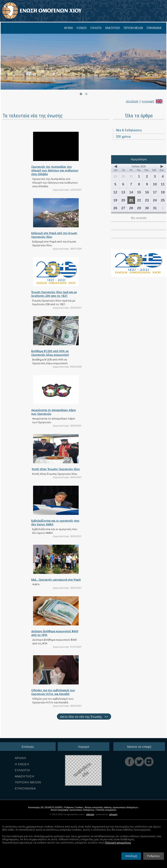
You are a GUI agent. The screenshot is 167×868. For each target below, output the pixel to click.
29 (115, 176)
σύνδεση (132, 101)
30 (123, 176)
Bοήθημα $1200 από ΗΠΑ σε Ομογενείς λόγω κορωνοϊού (50, 353)
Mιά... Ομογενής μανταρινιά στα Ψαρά (56, 580)
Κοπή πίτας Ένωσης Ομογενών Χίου (56, 469)
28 (131, 208)
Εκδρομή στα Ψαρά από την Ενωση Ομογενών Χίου (54, 235)
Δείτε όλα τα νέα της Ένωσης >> (84, 717)
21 (131, 200)
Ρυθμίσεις (154, 857)
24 (155, 200)
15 (139, 192)
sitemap (90, 814)
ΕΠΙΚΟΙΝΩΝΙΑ (154, 28)
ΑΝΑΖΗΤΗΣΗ (113, 28)
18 (163, 192)
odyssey (113, 814)
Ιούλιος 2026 (139, 166)
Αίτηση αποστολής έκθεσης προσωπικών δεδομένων (111, 807)
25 (163, 200)
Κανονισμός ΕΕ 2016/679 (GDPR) (45, 807)
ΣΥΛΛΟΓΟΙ (96, 28)
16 (147, 192)
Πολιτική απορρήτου (106, 810)
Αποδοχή (131, 857)
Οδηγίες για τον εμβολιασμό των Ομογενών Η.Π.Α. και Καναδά (53, 692)
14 (131, 192)
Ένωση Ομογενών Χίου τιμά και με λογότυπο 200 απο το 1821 (54, 294)
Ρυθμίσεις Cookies (74, 807)
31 (131, 176)
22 (139, 200)
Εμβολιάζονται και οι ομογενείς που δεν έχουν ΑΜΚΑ (55, 522)
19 (115, 200)
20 (123, 200)
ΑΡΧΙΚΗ (69, 28)
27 (123, 208)
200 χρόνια (123, 136)
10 (155, 184)
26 (115, 208)
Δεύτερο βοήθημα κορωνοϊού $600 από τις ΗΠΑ (55, 633)
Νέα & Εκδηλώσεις (127, 130)
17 (155, 192)
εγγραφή (148, 101)
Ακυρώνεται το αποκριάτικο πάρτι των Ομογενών (54, 412)
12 (115, 192)
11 (163, 184)
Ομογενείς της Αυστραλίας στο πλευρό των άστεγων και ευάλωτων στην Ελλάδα (55, 170)
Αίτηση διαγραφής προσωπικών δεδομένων (73, 810)
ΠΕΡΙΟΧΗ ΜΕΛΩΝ (133, 28)
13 (123, 192)
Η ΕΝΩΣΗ (82, 28)
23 (147, 200)
